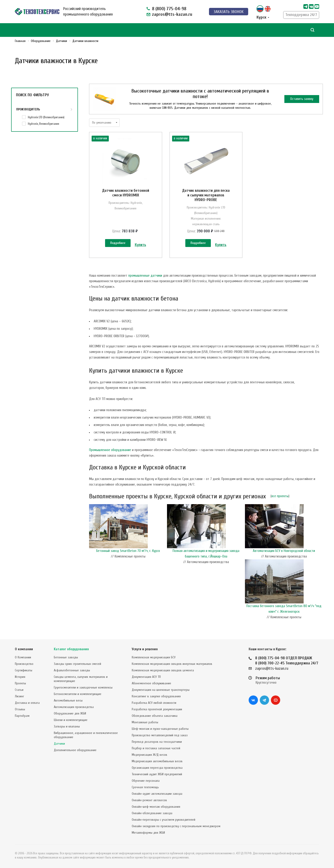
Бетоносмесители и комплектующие (78, 694)
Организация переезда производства (157, 768)
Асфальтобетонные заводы (72, 670)
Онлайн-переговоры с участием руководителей (164, 820)
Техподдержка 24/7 (301, 15)
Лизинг (19, 696)
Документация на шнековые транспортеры (161, 690)
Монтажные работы (145, 722)
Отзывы (20, 709)
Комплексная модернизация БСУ (154, 657)
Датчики (59, 744)
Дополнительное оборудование (75, 750)
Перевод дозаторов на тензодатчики (157, 742)
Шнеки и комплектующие (71, 720)
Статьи (19, 690)
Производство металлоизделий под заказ (160, 735)
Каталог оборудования (71, 649)
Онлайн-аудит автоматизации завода (157, 794)
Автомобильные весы (68, 700)
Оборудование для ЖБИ (70, 713)
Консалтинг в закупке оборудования (156, 696)
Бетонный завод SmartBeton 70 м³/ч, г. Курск (128, 551)
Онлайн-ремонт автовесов (149, 800)
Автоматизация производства (74, 707)
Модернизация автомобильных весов (157, 761)
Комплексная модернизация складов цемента (163, 670)
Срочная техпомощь (145, 787)
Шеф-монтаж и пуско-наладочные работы (160, 729)
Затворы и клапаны (67, 726)
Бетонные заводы (66, 657)
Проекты (20, 683)
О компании (24, 649)
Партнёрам (22, 716)
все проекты (280, 496)
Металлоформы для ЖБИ (148, 833)
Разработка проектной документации (157, 709)
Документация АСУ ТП (146, 677)
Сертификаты (24, 670)
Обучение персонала (146, 781)
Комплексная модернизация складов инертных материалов (172, 664)
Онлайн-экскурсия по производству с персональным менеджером (176, 826)
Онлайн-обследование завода (152, 813)
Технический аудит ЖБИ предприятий (157, 774)
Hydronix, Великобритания (43, 124)
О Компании (23, 657)
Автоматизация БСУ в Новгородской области (284, 551)
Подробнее (118, 243)
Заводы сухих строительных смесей (77, 664)
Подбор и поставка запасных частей (156, 748)
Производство (24, 664)
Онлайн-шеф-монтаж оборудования (156, 807)
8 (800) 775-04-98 (169, 9)
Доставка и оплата (27, 703)
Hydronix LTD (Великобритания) (46, 117)
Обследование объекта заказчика (155, 716)
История (20, 677)
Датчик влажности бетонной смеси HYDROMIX (126, 193)
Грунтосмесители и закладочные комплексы (83, 687)
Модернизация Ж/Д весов (149, 755)
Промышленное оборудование (110, 450)
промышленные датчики (145, 276)
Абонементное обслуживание (151, 683)
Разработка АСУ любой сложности (154, 703)
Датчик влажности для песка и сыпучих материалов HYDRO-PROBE (206, 195)
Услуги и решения (145, 649)
